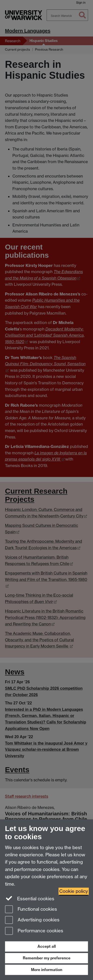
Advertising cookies (32, 920)
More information (47, 970)
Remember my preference (47, 958)
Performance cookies (34, 931)
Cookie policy (74, 891)
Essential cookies (30, 898)
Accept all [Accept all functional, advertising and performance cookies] (47, 946)
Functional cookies (31, 910)
